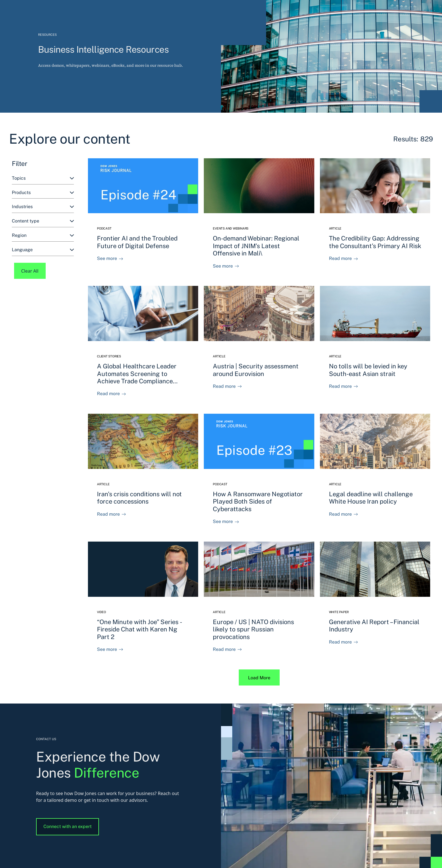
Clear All (30, 271)
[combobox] (43, 178)
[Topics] (43, 178)
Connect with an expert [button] (68, 826)
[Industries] (43, 207)
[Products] (43, 193)
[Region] (43, 236)
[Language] (43, 250)
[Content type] (43, 221)
